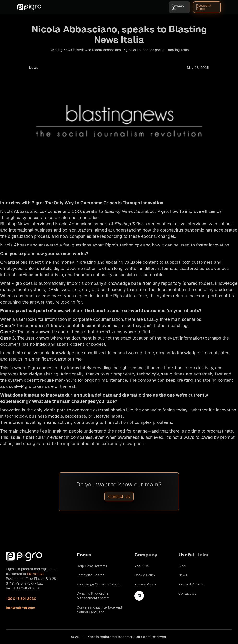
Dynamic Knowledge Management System (93, 596)
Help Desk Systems (92, 566)
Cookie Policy (145, 575)
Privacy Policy (145, 584)
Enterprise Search (91, 575)
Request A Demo (204, 7)
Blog (182, 566)
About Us (141, 566)
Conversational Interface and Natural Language (99, 610)
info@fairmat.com (21, 608)
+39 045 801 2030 (21, 599)
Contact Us (178, 7)
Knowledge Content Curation (99, 584)
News (183, 575)
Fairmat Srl (36, 574)
